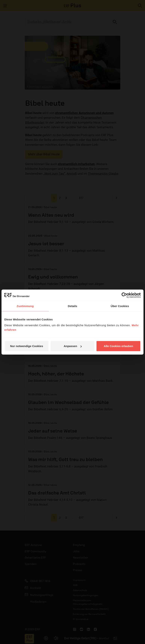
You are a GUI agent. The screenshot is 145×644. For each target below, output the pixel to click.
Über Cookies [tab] (120, 306)
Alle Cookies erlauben (118, 346)
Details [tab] (72, 306)
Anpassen (73, 346)
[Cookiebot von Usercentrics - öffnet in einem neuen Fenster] (124, 295)
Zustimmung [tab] (25, 306)
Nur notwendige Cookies (27, 346)
